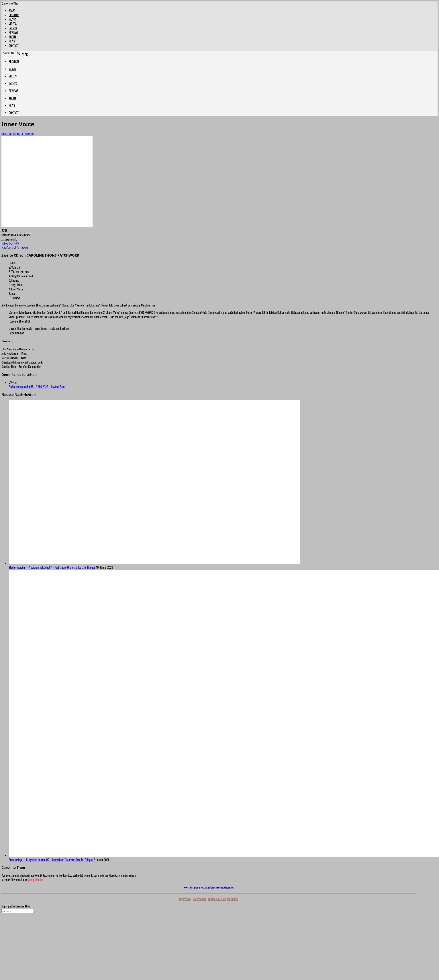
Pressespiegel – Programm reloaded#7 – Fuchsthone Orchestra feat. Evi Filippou (51, 860)
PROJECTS (14, 15)
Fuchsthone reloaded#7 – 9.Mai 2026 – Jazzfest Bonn (37, 387)
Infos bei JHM (10, 243)
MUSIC (12, 19)
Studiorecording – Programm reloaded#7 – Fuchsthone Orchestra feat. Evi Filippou (52, 567)
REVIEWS (14, 32)
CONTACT (14, 46)
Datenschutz (200, 899)
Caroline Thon (11, 3)
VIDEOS (13, 24)
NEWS (12, 41)
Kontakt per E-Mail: (208, 888)
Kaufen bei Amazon (15, 247)
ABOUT (12, 37)
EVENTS (13, 28)
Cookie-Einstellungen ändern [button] (223, 899)
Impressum (185, 899)
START (12, 11)
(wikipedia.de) (35, 880)
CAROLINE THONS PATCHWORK (18, 134)
